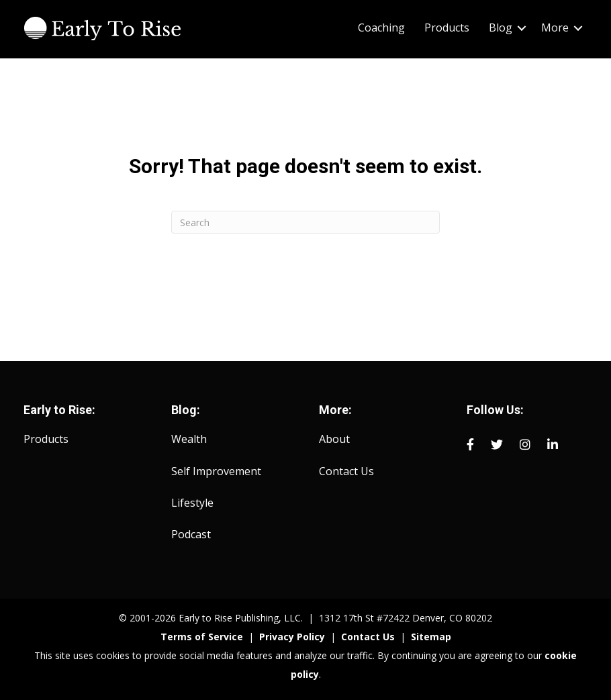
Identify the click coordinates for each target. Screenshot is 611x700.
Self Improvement (216, 471)
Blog (501, 28)
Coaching (381, 28)
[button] (522, 28)
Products (447, 28)
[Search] (305, 222)
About (334, 439)
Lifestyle (192, 503)
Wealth (189, 439)
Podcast (191, 534)
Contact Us (346, 471)
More (555, 28)
